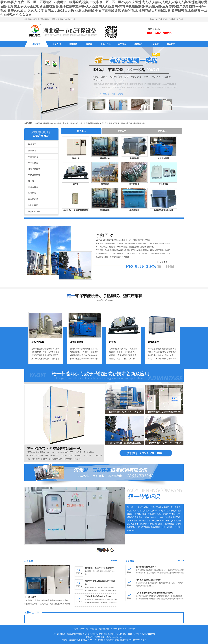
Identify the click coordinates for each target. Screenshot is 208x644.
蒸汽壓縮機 (88, 123)
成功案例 (138, 44)
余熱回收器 (106, 44)
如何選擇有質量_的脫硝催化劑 (148, 580)
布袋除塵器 (105, 210)
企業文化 (85, 629)
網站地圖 (180, 19)
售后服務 (114, 629)
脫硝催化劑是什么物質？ (146, 567)
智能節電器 (163, 184)
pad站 (158, 19)
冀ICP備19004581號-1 (137, 640)
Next (105, 306)
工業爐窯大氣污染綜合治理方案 (98, 596)
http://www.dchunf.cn (114, 637)
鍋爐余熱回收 (139, 240)
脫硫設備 (32, 150)
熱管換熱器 (118, 240)
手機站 (152, 19)
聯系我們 (171, 44)
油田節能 (105, 184)
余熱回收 (58, 123)
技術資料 (164, 19)
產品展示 (122, 44)
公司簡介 (76, 629)
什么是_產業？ (31, 597)
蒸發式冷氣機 (34, 211)
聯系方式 (123, 629)
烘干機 (76, 184)
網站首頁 (36, 44)
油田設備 (79, 123)
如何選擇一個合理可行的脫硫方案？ (100, 568)
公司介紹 (57, 44)
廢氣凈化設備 (68, 123)
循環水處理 (99, 123)
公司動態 (155, 44)
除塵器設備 (48, 123)
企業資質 (93, 629)
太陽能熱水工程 (126, 123)
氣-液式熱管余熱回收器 (163, 210)
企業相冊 (172, 19)
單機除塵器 (134, 210)
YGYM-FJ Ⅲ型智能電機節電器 (76, 210)
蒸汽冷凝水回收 (111, 123)
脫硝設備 (73, 44)
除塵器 (89, 44)
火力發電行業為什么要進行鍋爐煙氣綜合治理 (154, 593)
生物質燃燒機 (139, 123)
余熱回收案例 (104, 629)
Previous (103, 306)
